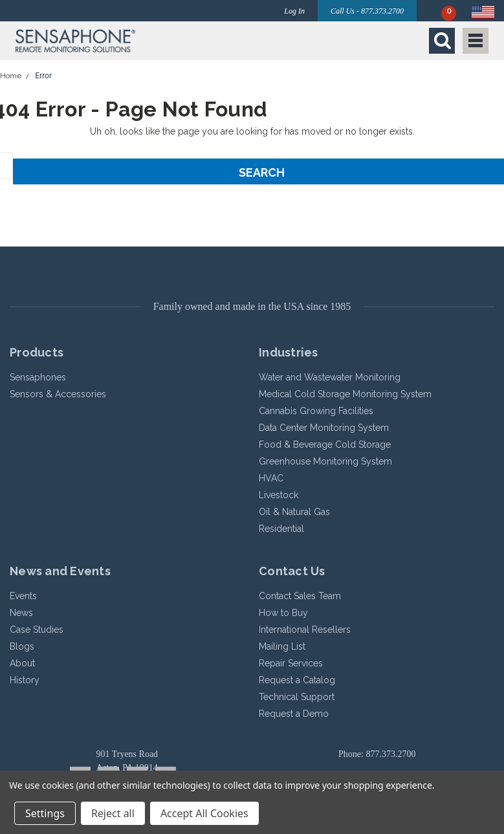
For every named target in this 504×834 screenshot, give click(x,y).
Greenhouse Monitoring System (325, 461)
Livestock (279, 495)
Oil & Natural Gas (294, 512)
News (21, 613)
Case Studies (37, 630)
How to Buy (283, 613)
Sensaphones (38, 377)
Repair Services (291, 663)
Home (11, 76)
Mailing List (282, 646)
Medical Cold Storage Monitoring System (345, 394)
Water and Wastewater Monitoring (330, 377)
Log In (294, 11)
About (22, 663)
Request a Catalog (297, 680)
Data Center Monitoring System (324, 428)
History (25, 680)
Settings (45, 813)
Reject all (113, 813)
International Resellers (305, 630)
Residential (281, 529)
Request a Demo (294, 714)
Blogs (22, 646)
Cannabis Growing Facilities (316, 411)
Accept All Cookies (204, 813)
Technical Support (297, 697)
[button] (130, 41)
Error (43, 76)
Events (23, 596)
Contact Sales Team (300, 596)
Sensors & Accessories (58, 394)
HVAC (271, 478)
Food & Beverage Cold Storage (325, 444)
